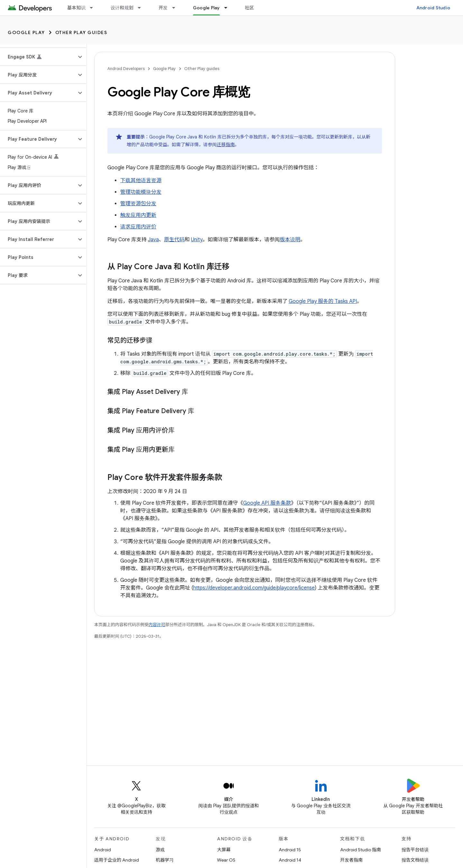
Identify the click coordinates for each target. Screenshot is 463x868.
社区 (250, 8)
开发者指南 (351, 860)
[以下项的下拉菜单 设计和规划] (142, 8)
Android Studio (433, 8)
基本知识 (76, 8)
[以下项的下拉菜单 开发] (177, 8)
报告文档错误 (415, 860)
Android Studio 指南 (361, 850)
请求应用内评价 (138, 227)
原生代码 (174, 240)
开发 (163, 8)
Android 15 (290, 850)
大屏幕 (224, 850)
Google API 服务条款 (267, 503)
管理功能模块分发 (141, 192)
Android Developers (126, 69)
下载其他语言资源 (141, 181)
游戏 (160, 850)
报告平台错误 (415, 850)
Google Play (26, 32)
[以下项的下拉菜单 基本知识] (94, 8)
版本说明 (290, 240)
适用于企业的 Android (117, 860)
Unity (197, 240)
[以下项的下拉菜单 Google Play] (229, 8)
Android (103, 850)
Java (153, 240)
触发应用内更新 (138, 215)
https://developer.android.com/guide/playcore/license (254, 588)
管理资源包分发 (138, 204)
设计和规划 (122, 8)
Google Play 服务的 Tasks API (323, 301)
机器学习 (165, 860)
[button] (38, 57)
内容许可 (157, 625)
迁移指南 (226, 145)
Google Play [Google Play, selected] (206, 8)
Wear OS (226, 860)
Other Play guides (81, 32)
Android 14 (290, 860)
